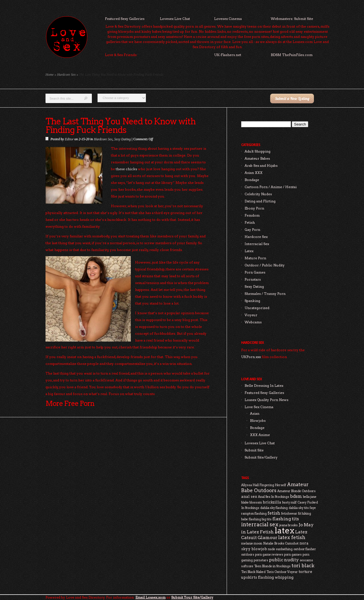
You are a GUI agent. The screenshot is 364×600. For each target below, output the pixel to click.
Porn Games (255, 272)
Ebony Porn (254, 208)
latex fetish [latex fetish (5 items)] (292, 537)
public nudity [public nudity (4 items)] (284, 560)
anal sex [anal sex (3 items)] (249, 496)
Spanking (252, 301)
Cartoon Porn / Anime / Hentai (271, 187)
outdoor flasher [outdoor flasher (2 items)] (305, 549)
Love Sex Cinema (259, 407)
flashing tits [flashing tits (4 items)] (286, 519)
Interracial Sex (257, 244)
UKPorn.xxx (251, 357)
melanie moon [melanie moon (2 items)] (252, 544)
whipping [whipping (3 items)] (284, 577)
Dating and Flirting (260, 201)
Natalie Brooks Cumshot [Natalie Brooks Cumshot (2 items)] (281, 544)
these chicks (126, 169)
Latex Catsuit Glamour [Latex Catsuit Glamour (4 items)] (274, 535)
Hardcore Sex (66, 75)
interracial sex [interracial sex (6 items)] (260, 524)
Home (50, 75)
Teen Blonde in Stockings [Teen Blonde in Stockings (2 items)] (272, 566)
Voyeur (251, 315)
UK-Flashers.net (228, 55)
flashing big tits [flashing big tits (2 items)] (260, 519)
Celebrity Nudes (258, 194)
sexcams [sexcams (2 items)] (306, 560)
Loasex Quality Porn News (266, 400)
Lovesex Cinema (228, 19)
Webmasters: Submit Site (292, 19)
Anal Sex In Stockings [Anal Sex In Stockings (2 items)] (274, 497)
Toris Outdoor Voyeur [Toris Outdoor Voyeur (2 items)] (282, 572)
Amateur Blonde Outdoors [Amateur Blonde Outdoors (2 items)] (296, 491)
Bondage (252, 180)
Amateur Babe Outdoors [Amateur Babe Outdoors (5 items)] (275, 487)
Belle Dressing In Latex (264, 386)
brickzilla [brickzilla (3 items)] (272, 502)
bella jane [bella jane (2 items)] (310, 497)
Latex (249, 251)
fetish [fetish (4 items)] (274, 513)
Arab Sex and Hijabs (261, 166)
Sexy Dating (122, 139)
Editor (69, 139)
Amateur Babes (257, 158)
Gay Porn (252, 230)
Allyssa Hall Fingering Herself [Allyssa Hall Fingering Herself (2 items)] (264, 485)
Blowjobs (258, 421)
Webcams (253, 322)
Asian (255, 413)
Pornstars (253, 279)
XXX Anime (260, 435)
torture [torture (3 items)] (305, 572)
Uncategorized (257, 308)
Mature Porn (255, 258)
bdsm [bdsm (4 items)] (296, 496)
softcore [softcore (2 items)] (247, 566)
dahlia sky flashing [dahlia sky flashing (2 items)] (274, 508)
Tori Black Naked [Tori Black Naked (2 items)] (253, 572)
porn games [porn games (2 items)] (293, 555)
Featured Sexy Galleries (125, 19)
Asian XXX (254, 173)
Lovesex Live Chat (175, 19)
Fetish (250, 222)
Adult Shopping (258, 151)
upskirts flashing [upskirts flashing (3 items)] (258, 577)
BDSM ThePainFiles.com (292, 55)
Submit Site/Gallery (261, 457)
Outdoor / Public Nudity (265, 265)
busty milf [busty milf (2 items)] (289, 503)
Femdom (252, 215)
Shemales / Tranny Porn (265, 294)
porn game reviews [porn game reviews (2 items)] (269, 555)
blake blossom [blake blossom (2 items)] (252, 503)
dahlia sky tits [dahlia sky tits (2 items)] (299, 508)
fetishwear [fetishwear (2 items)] (289, 514)
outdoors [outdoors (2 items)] (248, 555)
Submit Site (254, 450)
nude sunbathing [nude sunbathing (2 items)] (280, 549)
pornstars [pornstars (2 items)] (261, 560)
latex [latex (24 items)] (285, 530)
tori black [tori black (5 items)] (303, 566)
